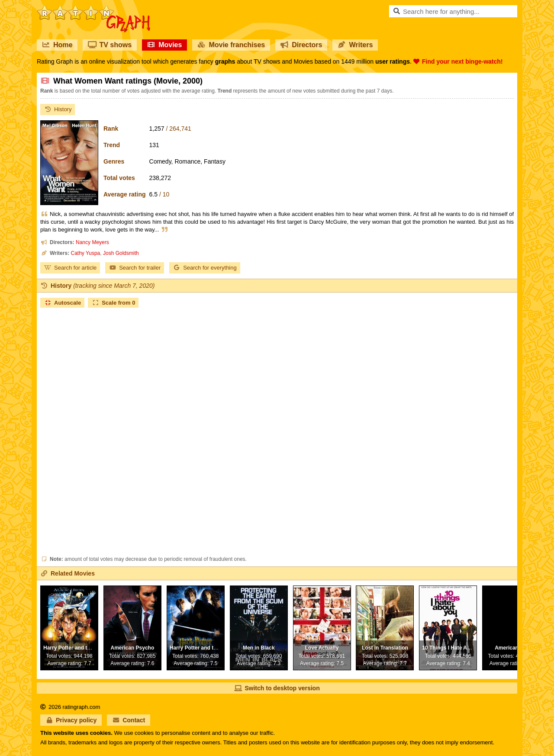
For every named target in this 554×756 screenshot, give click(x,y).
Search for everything (205, 268)
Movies (164, 45)
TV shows (110, 45)
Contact (129, 720)
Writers (355, 45)
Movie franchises (231, 45)
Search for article (70, 268)
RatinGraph (93, 9)
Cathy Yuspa (85, 253)
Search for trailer (135, 268)
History (58, 109)
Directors (301, 45)
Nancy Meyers (92, 242)
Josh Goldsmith (121, 253)
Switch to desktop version (277, 688)
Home (57, 45)
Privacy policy (71, 720)
